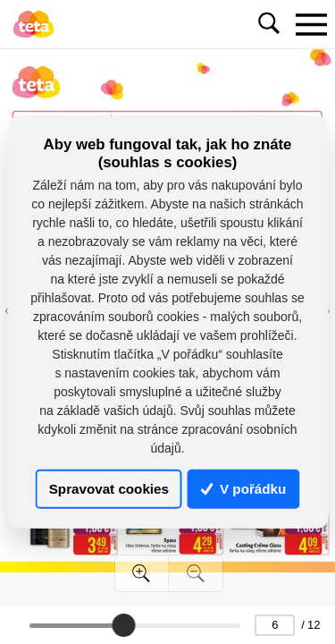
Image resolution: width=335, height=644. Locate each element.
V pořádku (244, 489)
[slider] (123, 625)
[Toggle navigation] (311, 24)
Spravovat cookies (109, 489)
